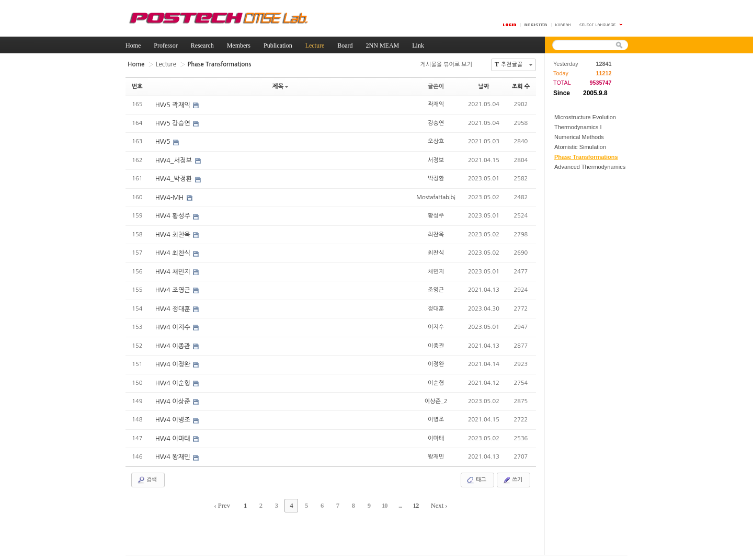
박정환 (436, 177)
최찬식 (436, 250)
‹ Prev (230, 500)
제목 (280, 86)
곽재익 (436, 104)
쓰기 (512, 475)
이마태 (436, 433)
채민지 (436, 268)
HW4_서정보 (174, 159)
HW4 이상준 (173, 397)
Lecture (164, 64)
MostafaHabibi (436, 195)
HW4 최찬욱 (173, 233)
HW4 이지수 (173, 324)
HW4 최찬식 (173, 251)
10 (381, 500)
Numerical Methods (579, 137)
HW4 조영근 (173, 288)
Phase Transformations (586, 157)
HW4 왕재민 (173, 452)
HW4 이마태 (173, 434)
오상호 (436, 140)
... (395, 500)
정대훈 (436, 305)
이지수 (436, 323)
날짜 (484, 86)
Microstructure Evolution (585, 117)
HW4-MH (170, 196)
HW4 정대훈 (173, 306)
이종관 (436, 342)
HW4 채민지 (173, 269)
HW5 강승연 (173, 123)
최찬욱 (436, 232)
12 (409, 500)
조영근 (436, 287)
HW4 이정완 (173, 361)
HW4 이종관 (173, 342)
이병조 (436, 415)
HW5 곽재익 (173, 105)
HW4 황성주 (173, 214)
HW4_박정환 (174, 178)
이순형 (436, 378)
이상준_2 (436, 397)
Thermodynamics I (578, 127)
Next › (431, 500)
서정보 (436, 159)
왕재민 (436, 452)
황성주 (436, 214)
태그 (476, 475)
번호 (137, 86)
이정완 (436, 360)
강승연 (436, 122)
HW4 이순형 (173, 379)
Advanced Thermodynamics (590, 167)
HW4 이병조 (173, 416)
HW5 (164, 141)
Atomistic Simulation (580, 147)
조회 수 (521, 86)
